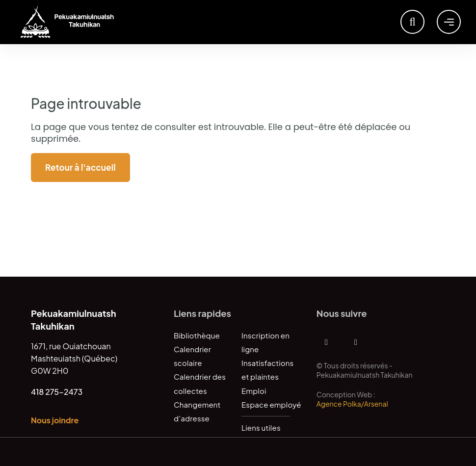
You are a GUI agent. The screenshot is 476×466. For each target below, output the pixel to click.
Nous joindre (55, 420)
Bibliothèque (197, 335)
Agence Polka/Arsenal (352, 404)
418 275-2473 (57, 392)
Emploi (254, 391)
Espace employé (271, 404)
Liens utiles (261, 427)
